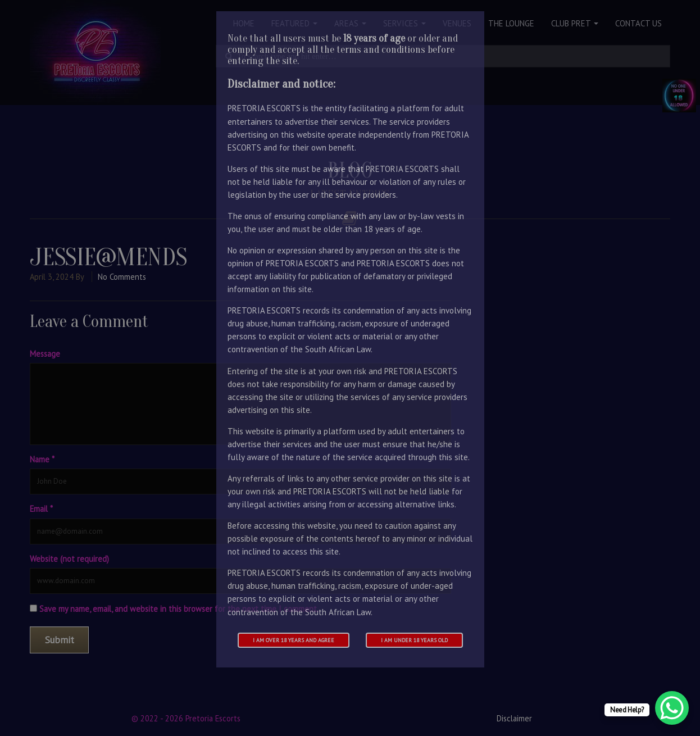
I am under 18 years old (414, 640)
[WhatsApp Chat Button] (672, 708)
